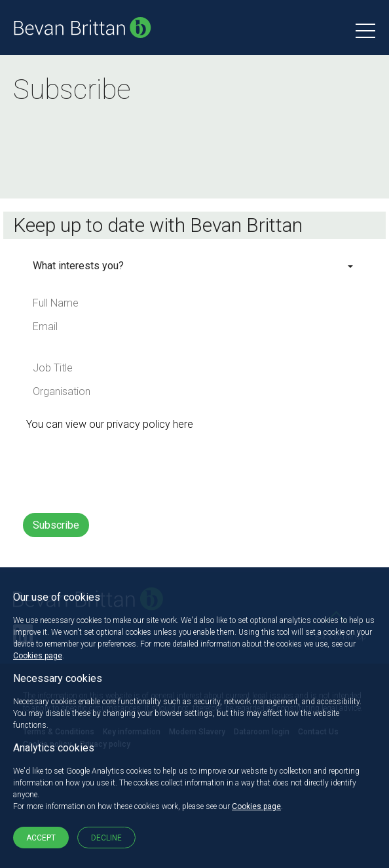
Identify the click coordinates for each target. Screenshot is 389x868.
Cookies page (38, 656)
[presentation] (122, 471)
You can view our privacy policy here (110, 424)
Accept (41, 838)
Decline (106, 838)
